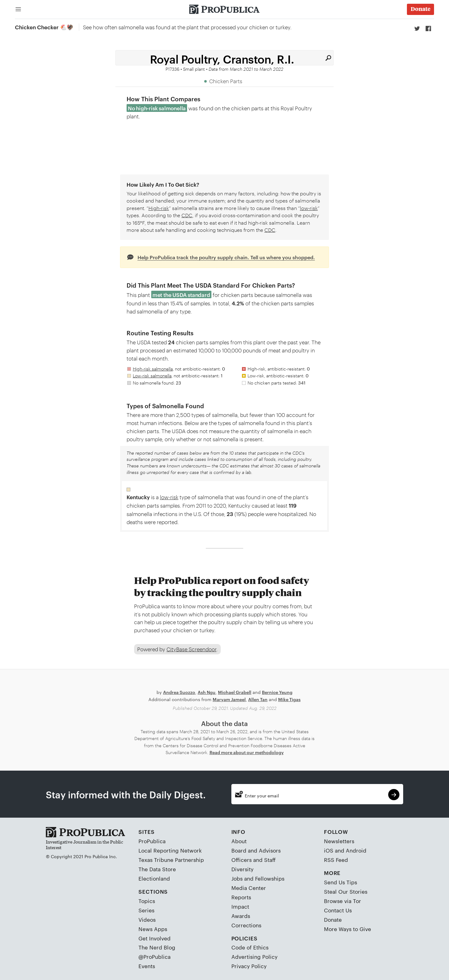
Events (147, 966)
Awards (241, 915)
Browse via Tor (343, 901)
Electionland (154, 878)
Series (146, 910)
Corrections (246, 925)
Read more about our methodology (247, 752)
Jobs (237, 878)
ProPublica (152, 841)
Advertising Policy (254, 957)
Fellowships (270, 878)
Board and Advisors (256, 850)
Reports (241, 897)
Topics (147, 901)
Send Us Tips (340, 882)
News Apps (153, 929)
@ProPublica (154, 957)
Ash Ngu (207, 692)
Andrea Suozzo (179, 692)
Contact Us (338, 910)
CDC (187, 215)
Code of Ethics (250, 947)
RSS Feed (336, 859)
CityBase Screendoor (191, 649)
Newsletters (339, 841)
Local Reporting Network (170, 850)
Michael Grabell (235, 692)
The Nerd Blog (157, 947)
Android (356, 850)
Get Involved (154, 938)
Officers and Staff (253, 859)
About (239, 841)
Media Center (249, 887)
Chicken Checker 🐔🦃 (44, 27)
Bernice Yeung (277, 692)
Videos (147, 919)
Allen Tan (258, 699)
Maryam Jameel (229, 699)
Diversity (242, 869)
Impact (240, 906)
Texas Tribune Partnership (171, 859)
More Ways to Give (348, 929)
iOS (329, 850)
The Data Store (157, 869)
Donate (333, 919)
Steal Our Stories (346, 891)
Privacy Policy (249, 966)
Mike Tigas (289, 699)
